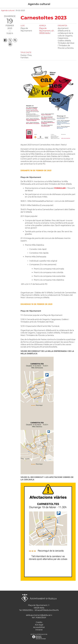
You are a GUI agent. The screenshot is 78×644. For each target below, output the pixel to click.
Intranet (39, 630)
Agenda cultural (39, 4)
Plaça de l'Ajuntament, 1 (38, 605)
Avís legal (39, 625)
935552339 (27, 610)
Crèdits (39, 622)
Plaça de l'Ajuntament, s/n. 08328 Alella (47, 31)
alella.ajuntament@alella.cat (38, 615)
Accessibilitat (39, 627)
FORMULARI (60, 188)
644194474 (54, 610)
